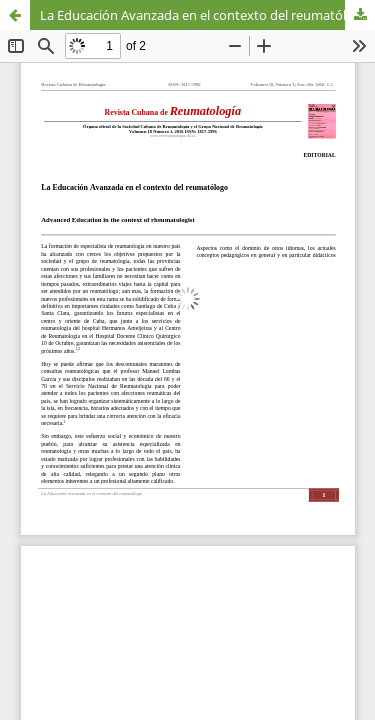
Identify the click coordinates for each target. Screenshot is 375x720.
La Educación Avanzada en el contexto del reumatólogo (205, 15)
